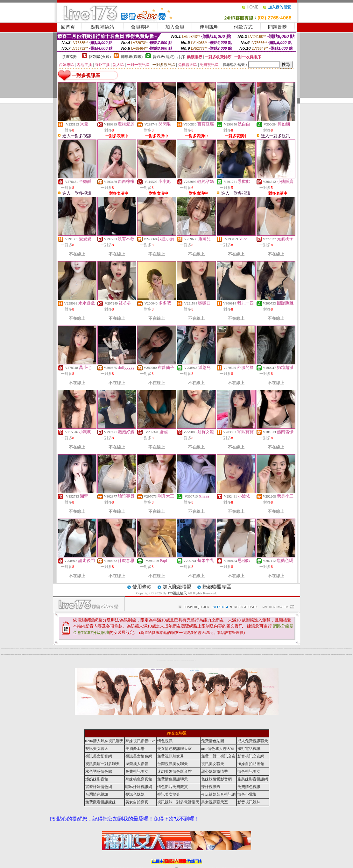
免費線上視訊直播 (229, 654)
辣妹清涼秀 (56, 654)
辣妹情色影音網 (275, 654)
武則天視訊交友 (100, 654)
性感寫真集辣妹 (326, 654)
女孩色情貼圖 (190, 660)
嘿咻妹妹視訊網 (139, 787)
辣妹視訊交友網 (334, 649)
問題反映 (278, 27)
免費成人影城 (46, 654)
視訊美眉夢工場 (172, 649)
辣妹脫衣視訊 (201, 654)
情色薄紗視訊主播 (32, 654)
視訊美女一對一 (39, 654)
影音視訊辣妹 (330, 649)
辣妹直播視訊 (57, 654)
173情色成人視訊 (82, 654)
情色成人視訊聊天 (311, 649)
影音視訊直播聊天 (173, 654)
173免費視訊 (4, 649)
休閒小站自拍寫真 (308, 654)
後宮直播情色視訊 (8, 654)
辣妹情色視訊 (224, 649)
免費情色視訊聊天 (290, 649)
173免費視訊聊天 (90, 654)
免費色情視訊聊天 (44, 654)
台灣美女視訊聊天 (251, 654)
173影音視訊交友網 (60, 654)
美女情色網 (37, 649)
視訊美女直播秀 (337, 654)
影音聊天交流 (30, 654)
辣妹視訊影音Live (322, 649)
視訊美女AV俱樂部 (329, 654)
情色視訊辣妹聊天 (319, 649)
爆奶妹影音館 (97, 779)
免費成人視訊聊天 (270, 649)
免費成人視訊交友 (183, 649)
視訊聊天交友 (121, 649)
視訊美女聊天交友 (192, 649)
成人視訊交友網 (153, 649)
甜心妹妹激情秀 (215, 771)
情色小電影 (233, 649)
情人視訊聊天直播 (245, 649)
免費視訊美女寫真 (200, 649)
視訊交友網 (119, 649)
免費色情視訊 (247, 649)
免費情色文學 (67, 654)
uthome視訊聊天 (300, 649)
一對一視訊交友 (18, 654)
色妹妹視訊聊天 (228, 649)
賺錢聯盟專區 (217, 587)
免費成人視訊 (6, 649)
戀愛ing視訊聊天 (181, 660)
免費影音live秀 (184, 660)
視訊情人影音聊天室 (252, 649)
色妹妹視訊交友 (150, 654)
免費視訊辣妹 (75, 649)
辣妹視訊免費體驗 (332, 654)
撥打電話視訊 (249, 749)
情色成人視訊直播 (324, 654)
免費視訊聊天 (62, 654)
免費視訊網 (202, 649)
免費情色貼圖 (213, 741)
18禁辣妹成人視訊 (92, 654)
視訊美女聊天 (18, 649)
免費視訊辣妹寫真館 (231, 649)
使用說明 (209, 27)
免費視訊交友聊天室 (14, 649)
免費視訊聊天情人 (178, 654)
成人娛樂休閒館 (42, 654)
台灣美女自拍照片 (116, 654)
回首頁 (68, 27)
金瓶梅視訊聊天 (226, 654)
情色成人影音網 (188, 660)
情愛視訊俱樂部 (111, 654)
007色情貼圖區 (174, 660)
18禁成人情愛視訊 (134, 654)
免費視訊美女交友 (167, 654)
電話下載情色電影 (295, 654)
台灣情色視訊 (160, 649)
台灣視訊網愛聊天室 (128, 649)
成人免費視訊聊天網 (314, 649)
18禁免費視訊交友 (113, 654)
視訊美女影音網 (104, 649)
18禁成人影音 (137, 764)
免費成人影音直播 (280, 649)
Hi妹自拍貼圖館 (180, 649)
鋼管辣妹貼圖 (179, 660)
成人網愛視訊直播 (204, 649)
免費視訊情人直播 (105, 654)
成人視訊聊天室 (108, 649)
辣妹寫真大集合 (168, 660)
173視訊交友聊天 (316, 654)
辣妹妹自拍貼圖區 (339, 649)
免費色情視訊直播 (298, 649)
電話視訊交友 (92, 649)
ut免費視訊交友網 (56, 649)
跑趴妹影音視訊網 (253, 779)
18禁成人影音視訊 (51, 654)
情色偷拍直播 (172, 660)
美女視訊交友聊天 (142, 654)
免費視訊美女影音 (350, 649)
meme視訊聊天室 (197, 649)
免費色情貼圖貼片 (347, 654)
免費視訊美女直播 (193, 660)
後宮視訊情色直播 (158, 654)
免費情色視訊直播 (258, 654)
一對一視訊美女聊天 (98, 654)
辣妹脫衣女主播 (206, 654)
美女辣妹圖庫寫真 (285, 649)
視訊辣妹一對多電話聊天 (178, 802)
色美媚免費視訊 (136, 654)
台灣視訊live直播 (149, 649)
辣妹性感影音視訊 (44, 649)
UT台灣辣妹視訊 (16, 654)
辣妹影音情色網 (170, 654)
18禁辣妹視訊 (248, 654)
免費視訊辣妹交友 (219, 654)
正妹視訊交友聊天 (279, 654)
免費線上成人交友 (141, 649)
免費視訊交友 (268, 654)
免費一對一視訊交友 (255, 649)
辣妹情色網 (30, 649)
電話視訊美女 (34, 654)
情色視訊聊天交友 (146, 649)
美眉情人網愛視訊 (186, 654)
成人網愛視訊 (187, 649)
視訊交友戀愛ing (210, 654)
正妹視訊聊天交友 (134, 649)
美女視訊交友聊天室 (213, 654)
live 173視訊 (98, 649)
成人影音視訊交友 (121, 654)
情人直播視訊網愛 (180, 654)
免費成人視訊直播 (11, 649)
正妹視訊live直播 (345, 649)
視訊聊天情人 (210, 649)
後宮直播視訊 (48, 654)
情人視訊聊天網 (218, 649)
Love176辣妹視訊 (5, 654)
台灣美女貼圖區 (8, 649)
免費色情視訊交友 (23, 649)
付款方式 (243, 27)
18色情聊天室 (270, 654)
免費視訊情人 (155, 654)
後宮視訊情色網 (106, 649)
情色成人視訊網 (68, 649)
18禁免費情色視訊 (191, 654)
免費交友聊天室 (155, 649)
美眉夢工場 (135, 749)
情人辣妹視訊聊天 (325, 649)
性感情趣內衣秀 (334, 654)
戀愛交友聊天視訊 (165, 660)
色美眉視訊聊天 (199, 654)
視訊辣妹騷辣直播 (162, 660)
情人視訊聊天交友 (59, 649)
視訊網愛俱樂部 (170, 660)
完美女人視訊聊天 (65, 654)
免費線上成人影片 (287, 654)
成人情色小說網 (71, 654)
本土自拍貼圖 (20, 654)
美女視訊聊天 (94, 649)
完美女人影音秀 (143, 649)
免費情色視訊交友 (153, 654)
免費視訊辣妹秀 (51, 649)
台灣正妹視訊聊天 (203, 654)
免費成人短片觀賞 (216, 654)
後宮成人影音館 (146, 654)
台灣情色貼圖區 (185, 649)
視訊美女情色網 (124, 654)
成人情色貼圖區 (195, 649)
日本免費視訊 (115, 649)
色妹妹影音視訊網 (76, 654)
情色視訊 (165, 741)
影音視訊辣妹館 (69, 654)
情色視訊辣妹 (136, 649)
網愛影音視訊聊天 (342, 649)
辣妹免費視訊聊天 (194, 654)
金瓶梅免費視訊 (160, 660)
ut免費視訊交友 (73, 649)
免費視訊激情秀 (222, 649)
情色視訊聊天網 (77, 649)
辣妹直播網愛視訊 (126, 654)
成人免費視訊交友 (183, 654)
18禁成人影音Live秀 (11, 654)
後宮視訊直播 (220, 649)
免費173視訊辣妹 (124, 649)
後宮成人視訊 (144, 654)
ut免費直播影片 (28, 654)
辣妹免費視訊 (208, 649)
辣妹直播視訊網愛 (344, 654)
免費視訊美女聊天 (275, 649)
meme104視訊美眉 (347, 649)
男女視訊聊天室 (215, 802)
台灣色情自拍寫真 (79, 654)
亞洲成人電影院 (176, 660)
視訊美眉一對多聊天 (261, 649)
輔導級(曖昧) (132, 57)
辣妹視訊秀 (113, 649)
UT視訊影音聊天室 (101, 649)
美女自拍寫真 (237, 649)
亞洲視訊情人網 (342, 654)
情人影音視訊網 (138, 649)
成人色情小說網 (26, 649)
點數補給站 (102, 27)
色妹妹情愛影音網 (250, 649)
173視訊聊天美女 (108, 654)
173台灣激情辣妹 (339, 654)
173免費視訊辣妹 (111, 649)
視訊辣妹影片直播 (188, 654)
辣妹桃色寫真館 (287, 649)
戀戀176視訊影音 (117, 649)
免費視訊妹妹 (207, 649)
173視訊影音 (79, 649)
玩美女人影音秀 (13, 654)
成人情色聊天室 (263, 654)
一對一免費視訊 (66, 649)
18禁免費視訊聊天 (223, 654)
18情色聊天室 (165, 654)
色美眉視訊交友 (131, 654)
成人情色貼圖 (23, 654)
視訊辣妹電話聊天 (240, 649)
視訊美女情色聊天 (308, 649)
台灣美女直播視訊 (118, 654)
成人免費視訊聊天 (16, 649)
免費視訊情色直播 (37, 654)
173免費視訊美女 (303, 654)
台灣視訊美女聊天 (241, 654)
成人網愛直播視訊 (236, 654)
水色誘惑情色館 (273, 649)
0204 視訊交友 (301, 654)
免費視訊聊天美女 (272, 654)
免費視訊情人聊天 (298, 654)
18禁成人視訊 (32, 649)
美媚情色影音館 (278, 649)
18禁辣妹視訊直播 (25, 654)
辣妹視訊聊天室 (190, 649)
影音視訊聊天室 (277, 654)
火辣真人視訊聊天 (314, 654)
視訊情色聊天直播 (175, 649)
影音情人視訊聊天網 (54, 649)
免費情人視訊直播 (28, 649)
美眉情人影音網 (163, 654)
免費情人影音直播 (163, 649)
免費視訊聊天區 (322, 654)
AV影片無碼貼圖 (293, 654)
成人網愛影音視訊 (129, 654)
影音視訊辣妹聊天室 (158, 649)
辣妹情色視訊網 (265, 649)
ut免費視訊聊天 (39, 649)
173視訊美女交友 (332, 649)
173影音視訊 (126, 649)
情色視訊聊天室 (21, 649)
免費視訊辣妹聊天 (295, 649)
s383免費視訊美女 (303, 649)
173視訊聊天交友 (349, 654)
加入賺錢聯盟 (177, 587)
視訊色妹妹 (226, 649)
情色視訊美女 (282, 649)
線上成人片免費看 (53, 654)
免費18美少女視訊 (165, 649)
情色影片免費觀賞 (96, 649)
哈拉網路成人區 (282, 654)
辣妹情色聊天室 (239, 654)
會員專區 (140, 27)
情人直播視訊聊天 (233, 654)
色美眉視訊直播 (46, 649)
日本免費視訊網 (268, 649)
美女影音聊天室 (170, 649)
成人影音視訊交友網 (290, 654)
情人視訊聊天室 (64, 649)
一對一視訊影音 (337, 649)
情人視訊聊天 (221, 654)
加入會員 (175, 27)
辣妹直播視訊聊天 (285, 654)
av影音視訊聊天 (186, 660)
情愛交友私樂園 (317, 649)
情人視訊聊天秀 (35, 649)
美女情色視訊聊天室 (306, 649)
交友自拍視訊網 (292, 649)
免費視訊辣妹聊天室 (87, 649)
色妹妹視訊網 (71, 649)
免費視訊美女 (255, 654)
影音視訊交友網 (258, 649)
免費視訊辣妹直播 (311, 654)
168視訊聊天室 (242, 649)
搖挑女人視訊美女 (103, 654)
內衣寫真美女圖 (231, 654)
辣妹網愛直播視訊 (84, 654)
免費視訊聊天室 (84, 649)
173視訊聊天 (177, 593)
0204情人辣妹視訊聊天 (104, 741)
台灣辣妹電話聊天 (82, 649)
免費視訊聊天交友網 (265, 654)
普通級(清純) (164, 57)
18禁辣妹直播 (61, 649)
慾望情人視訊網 (168, 649)
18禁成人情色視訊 (131, 649)
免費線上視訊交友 (139, 654)
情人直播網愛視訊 (196, 654)
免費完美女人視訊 (244, 654)
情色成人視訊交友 (178, 649)
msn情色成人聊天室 (218, 749)
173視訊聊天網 (95, 654)
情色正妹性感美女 (319, 654)
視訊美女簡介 (148, 654)
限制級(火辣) (100, 57)
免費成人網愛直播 (327, 649)
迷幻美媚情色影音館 (174, 771)
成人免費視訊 (213, 649)
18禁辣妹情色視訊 (215, 649)
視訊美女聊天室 (90, 649)
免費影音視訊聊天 (260, 654)
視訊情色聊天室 (253, 654)
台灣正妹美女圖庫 (306, 654)
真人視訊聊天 (208, 654)
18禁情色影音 (263, 649)
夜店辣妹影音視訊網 (218, 794)
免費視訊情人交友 (41, 649)
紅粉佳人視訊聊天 (87, 654)
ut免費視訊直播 (74, 654)
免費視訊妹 (151, 649)
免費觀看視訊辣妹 (235, 649)
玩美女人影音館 (49, 649)
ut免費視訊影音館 (175, 654)
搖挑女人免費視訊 (160, 654)
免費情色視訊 (246, 654)
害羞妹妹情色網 (99, 787)
